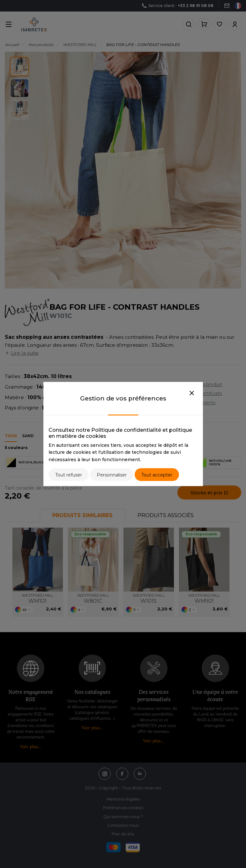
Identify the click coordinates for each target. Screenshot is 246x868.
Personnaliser (112, 475)
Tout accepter (157, 475)
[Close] (192, 393)
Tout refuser (69, 475)
